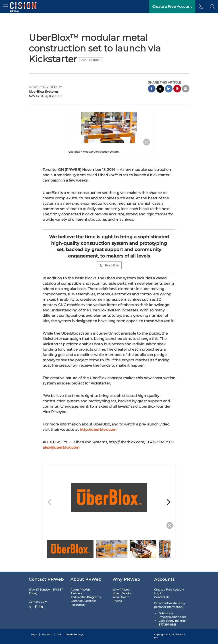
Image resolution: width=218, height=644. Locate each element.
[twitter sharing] (160, 89)
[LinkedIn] (41, 607)
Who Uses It (121, 597)
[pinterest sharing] (177, 89)
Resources (78, 605)
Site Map (47, 635)
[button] (212, 7)
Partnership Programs (86, 597)
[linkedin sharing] (169, 89)
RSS (59, 635)
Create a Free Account (169, 590)
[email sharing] (186, 89)
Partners (76, 593)
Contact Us (38, 602)
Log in (158, 593)
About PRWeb (80, 590)
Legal (34, 635)
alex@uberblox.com (61, 447)
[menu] (6, 7)
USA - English (91, 60)
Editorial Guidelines (83, 601)
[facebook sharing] (152, 89)
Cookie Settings (74, 635)
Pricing (117, 601)
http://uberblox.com (98, 430)
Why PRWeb (121, 590)
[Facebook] (36, 607)
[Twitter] (31, 607)
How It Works (122, 593)
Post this (109, 265)
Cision (178, 635)
